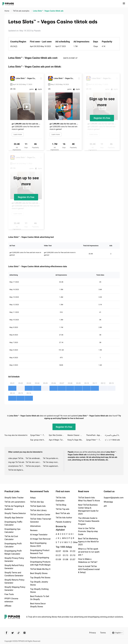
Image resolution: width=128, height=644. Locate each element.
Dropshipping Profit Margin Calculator (13, 552)
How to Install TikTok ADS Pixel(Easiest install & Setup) (89, 569)
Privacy (92, 633)
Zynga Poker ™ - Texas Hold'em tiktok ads (40, 435)
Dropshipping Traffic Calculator (13, 523)
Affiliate (8, 606)
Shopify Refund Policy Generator (14, 567)
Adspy (33, 498)
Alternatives (35, 526)
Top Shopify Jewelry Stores (39, 583)
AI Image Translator (39, 535)
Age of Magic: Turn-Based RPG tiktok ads (58, 440)
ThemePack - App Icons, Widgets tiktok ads (96, 435)
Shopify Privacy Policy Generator (14, 560)
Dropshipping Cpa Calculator (12, 531)
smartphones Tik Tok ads (17, 466)
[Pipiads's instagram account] (24, 633)
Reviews (34, 530)
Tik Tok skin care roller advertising (34, 462)
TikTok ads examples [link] (21, 11)
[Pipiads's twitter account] (12, 633)
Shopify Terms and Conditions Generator (14, 574)
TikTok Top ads (62, 509)
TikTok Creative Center (40, 515)
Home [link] (7, 11)
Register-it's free (102, 118)
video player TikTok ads (17, 458)
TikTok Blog (61, 505)
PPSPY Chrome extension (11, 600)
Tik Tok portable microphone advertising (52, 458)
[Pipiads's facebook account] (6, 633)
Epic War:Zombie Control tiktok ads (58, 435)
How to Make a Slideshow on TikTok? (88, 561)
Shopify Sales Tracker (14, 498)
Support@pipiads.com (114, 498)
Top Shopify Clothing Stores (39, 591)
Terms (103, 633)
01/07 (72, 559)
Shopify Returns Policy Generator (14, 581)
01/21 (58, 555)
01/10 (72, 555)
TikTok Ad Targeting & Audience (14, 508)
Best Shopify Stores (39, 573)
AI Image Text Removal (40, 539)
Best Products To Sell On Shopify (40, 598)
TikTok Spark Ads (38, 506)
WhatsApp (108, 502)
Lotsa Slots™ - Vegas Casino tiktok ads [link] (48, 11)
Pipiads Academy (63, 522)
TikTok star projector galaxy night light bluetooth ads (34, 466)
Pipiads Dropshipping (40, 558)
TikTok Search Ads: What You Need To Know (89, 499)
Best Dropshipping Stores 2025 (38, 545)
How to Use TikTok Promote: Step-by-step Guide (88, 531)
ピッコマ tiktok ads (112, 440)
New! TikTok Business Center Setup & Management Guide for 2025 (88, 509)
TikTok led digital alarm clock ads (17, 470)
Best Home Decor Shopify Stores (38, 605)
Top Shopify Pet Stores (40, 578)
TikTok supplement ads (52, 466)
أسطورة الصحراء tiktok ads (114, 435)
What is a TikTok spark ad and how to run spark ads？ (89, 552)
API (105, 506)
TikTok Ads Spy (37, 502)
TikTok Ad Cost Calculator (11, 538)
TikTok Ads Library (38, 510)
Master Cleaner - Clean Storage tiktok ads (77, 435)
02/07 (58, 551)
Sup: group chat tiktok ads (40, 440)
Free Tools (9, 594)
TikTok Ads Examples (61, 499)
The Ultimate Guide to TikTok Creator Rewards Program (89, 521)
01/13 (65, 555)
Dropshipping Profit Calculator (13, 545)
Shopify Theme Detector (15, 513)
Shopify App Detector (14, 518)
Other (73, 542)
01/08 (65, 559)
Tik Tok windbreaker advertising (34, 458)
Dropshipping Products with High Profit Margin (40, 563)
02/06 (65, 551)
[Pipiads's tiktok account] (18, 633)
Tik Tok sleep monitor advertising (52, 462)
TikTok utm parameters (15, 502)
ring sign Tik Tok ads (16, 462)
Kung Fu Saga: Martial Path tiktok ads (77, 440)
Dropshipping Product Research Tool (40, 552)
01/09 (58, 559)
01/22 (72, 551)
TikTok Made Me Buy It (40, 569)
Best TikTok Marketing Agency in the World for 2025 (88, 542)
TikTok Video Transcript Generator (41, 520)
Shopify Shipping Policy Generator (15, 589)
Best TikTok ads (63, 513)
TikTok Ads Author (64, 518)
